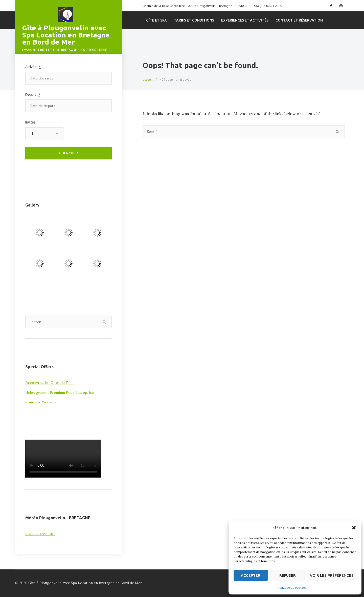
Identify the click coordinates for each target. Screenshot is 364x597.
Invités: (31, 122)
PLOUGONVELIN (40, 534)
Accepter (251, 575)
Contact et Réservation (299, 20)
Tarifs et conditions (194, 20)
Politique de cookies (292, 588)
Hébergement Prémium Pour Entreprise (60, 393)
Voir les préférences (332, 575)
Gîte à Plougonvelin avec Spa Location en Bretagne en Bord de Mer (66, 35)
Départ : (33, 95)
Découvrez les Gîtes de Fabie (50, 383)
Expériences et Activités (245, 20)
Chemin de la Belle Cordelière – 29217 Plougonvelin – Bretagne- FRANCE (195, 6)
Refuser (288, 575)
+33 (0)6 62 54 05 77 (268, 6)
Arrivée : (33, 67)
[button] (354, 528)
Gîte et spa (156, 20)
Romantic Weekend (41, 402)
